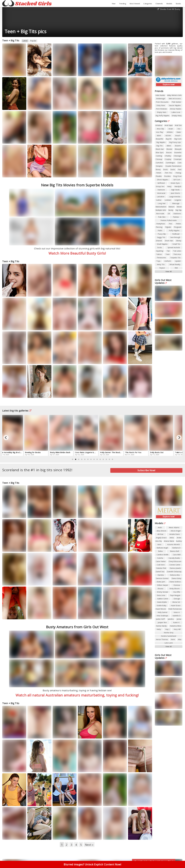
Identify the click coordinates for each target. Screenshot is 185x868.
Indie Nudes (160, 95)
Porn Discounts (162, 102)
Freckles (167, 176)
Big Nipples (161, 142)
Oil (169, 214)
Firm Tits (168, 173)
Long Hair (162, 203)
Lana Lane (169, 643)
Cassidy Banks (174, 558)
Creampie (178, 159)
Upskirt (178, 261)
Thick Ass (177, 254)
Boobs (178, 4)
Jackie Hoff (160, 619)
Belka (160, 551)
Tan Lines (177, 251)
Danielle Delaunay (174, 572)
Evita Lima (161, 595)
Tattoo (159, 254)
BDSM (168, 136)
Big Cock (178, 139)
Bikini (169, 146)
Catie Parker (161, 561)
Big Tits (159, 146)
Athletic (170, 132)
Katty (159, 629)
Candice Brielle (163, 555)
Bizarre (178, 146)
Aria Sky (159, 541)
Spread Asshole (174, 247)
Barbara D (177, 548)
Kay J (167, 629)
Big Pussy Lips (175, 142)
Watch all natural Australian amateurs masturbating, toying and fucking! (77, 695)
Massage (176, 203)
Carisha (160, 558)
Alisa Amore (161, 531)
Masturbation (161, 207)
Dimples (159, 166)
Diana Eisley (177, 578)
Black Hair (160, 149)
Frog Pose (177, 176)
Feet (180, 169)
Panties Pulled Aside (169, 220)
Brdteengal (161, 99)
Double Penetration (173, 166)
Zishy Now (161, 105)
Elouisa (160, 589)
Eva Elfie (177, 592)
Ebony (158, 169)
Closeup (159, 159)
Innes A (177, 612)
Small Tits (176, 244)
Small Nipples (162, 244)
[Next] (179, 438)
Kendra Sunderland (169, 636)
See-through (175, 237)
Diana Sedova (175, 582)
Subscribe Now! (146, 470)
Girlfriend (161, 183)
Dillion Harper (163, 585)
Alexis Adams (174, 527)
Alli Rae (160, 534)
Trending (123, 4)
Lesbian (168, 200)
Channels (159, 4)
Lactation (161, 197)
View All (169, 271)
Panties (176, 217)
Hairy (169, 186)
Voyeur (162, 268)
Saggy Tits (161, 237)
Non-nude (160, 214)
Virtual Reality (175, 264)
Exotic (173, 169)
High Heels (175, 190)
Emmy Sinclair (163, 592)
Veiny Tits (161, 264)
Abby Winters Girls (174, 95)
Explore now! (169, 84)
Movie (179, 207)
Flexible (159, 176)
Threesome (161, 258)
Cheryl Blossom (175, 561)
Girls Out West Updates (163, 281)
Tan (168, 251)
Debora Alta (175, 575)
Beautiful (159, 139)
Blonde (169, 149)
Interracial (161, 193)
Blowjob (178, 149)
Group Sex (160, 186)
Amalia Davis (175, 534)
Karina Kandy (161, 626)
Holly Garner (163, 612)
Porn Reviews (162, 109)
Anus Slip (160, 129)
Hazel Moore (161, 609)
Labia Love (176, 112)
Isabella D (177, 616)
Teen (168, 254)
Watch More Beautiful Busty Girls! (77, 253)
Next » (89, 845)
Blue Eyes (160, 153)
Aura (159, 544)
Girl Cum (177, 180)
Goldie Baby (161, 605)
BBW (159, 136)
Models (169, 4)
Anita (172, 538)
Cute (180, 163)
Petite (178, 224)
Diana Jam (161, 582)
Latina (159, 200)
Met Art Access (175, 99)
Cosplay (168, 159)
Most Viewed (135, 4)
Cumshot (159, 163)
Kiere (173, 639)
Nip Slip (179, 210)
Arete (179, 538)
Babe (179, 132)
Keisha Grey (169, 633)
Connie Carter (175, 565)
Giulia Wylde (162, 602)
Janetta (171, 619)
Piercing (159, 227)
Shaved (159, 241)
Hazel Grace (176, 605)
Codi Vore (161, 565)
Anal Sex (178, 125)
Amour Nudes (176, 109)
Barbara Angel (162, 548)
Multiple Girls (161, 210)
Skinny (179, 241)
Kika (180, 639)
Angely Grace (161, 538)
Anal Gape (169, 125)
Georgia (177, 599)
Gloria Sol (176, 602)
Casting (159, 156)
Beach (178, 136)
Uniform (168, 261)
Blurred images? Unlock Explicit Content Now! (92, 864)
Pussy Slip (162, 234)
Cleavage (178, 156)
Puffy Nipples (174, 230)
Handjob (178, 186)
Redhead (176, 234)
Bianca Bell (175, 551)
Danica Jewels (175, 568)
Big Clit (169, 139)
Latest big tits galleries (17, 411)
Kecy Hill (177, 629)
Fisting (178, 173)
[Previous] (6, 438)
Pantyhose (161, 224)
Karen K (176, 622)
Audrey (179, 541)
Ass (179, 129)
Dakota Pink (161, 568)
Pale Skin (162, 217)
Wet (176, 268)
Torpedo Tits (175, 258)
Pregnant (178, 227)
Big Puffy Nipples (162, 116)
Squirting (160, 251)
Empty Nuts (162, 112)
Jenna (179, 619)
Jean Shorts (175, 193)
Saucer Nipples (175, 105)
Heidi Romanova (175, 609)
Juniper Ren (162, 622)
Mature (171, 207)
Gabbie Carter (163, 599)
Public (160, 230)
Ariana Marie (169, 541)
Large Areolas (175, 197)
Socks (160, 247)
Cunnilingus (170, 163)
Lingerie (178, 200)
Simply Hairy (177, 116)
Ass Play (160, 132)
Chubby (168, 156)
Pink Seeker (176, 102)
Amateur (159, 125)
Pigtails (168, 227)
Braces (169, 153)
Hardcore (161, 190)
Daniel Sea (160, 572)
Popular (33, 41)
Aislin (160, 527)
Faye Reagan (175, 595)
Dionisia (177, 585)
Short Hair (169, 241)
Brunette (178, 153)
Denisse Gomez (162, 578)
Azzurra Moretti (174, 544)
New (114, 4)
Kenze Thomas (162, 639)
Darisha (161, 575)
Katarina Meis (176, 626)
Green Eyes (175, 183)
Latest (25, 41)
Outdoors (177, 214)
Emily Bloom (175, 589)
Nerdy (171, 210)
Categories (148, 4)
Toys (158, 261)
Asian (171, 129)
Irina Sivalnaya (162, 616)
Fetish (159, 173)
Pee (170, 224)
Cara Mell (177, 555)
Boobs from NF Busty (169, 9)
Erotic (166, 169)
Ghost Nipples (163, 180)
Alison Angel (176, 531)
